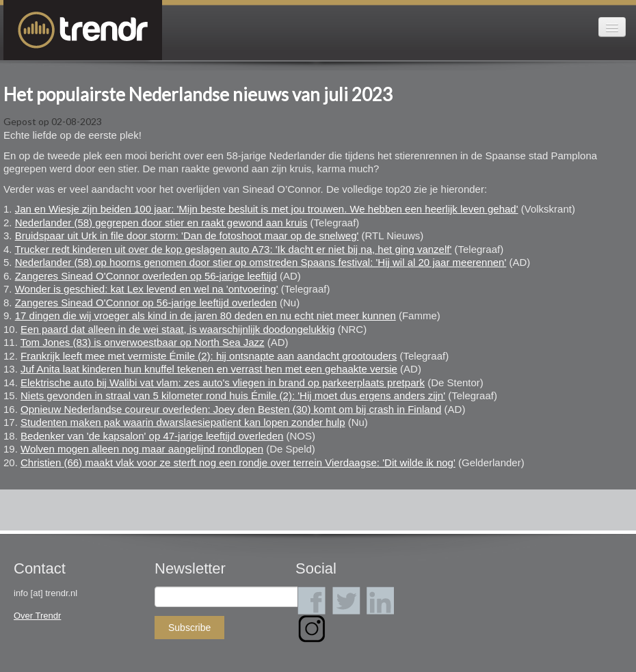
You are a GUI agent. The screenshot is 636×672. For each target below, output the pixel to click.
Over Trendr (37, 616)
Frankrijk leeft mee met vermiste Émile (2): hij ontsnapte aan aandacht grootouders (209, 356)
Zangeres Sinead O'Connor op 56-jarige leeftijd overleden (146, 303)
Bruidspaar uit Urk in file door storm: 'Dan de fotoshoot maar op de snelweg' (187, 236)
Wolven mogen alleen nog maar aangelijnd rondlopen (142, 449)
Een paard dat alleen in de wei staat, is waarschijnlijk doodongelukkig (177, 329)
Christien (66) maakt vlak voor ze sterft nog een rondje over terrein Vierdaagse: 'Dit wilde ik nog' (238, 462)
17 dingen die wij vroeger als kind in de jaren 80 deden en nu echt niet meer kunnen (206, 315)
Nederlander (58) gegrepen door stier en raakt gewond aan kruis (161, 223)
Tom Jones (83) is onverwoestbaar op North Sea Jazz (143, 342)
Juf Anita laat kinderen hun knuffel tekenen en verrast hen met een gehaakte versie (209, 369)
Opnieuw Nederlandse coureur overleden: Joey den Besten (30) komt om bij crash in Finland (231, 409)
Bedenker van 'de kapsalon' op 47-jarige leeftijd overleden (152, 436)
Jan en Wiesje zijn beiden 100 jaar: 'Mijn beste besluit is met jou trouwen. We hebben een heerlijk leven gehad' (267, 209)
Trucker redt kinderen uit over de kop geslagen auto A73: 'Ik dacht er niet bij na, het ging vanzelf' (233, 249)
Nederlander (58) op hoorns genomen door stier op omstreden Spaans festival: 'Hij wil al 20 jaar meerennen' (261, 262)
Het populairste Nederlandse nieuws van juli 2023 (198, 94)
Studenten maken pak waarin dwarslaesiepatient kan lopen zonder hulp (183, 422)
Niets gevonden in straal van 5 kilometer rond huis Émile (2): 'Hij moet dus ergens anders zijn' (233, 395)
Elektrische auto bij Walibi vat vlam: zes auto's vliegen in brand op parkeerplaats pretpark (223, 382)
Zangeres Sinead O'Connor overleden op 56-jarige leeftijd (146, 276)
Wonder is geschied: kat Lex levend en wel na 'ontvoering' (147, 289)
